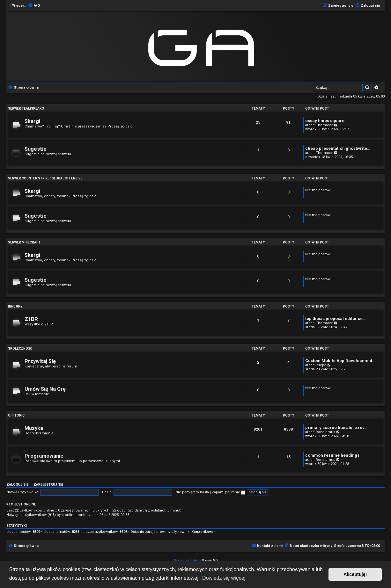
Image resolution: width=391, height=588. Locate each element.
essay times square (325, 121)
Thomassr (324, 125)
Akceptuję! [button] (355, 574)
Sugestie (36, 149)
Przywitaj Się (40, 361)
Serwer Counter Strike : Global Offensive (45, 178)
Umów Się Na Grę (45, 389)
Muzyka (34, 428)
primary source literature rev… (336, 428)
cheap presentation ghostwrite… (338, 148)
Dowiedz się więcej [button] (224, 578)
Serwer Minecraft (24, 242)
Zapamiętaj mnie (229, 492)
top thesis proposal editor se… (336, 319)
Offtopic (16, 415)
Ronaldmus (325, 432)
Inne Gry (15, 306)
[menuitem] (34, 6)
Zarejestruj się (48, 485)
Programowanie (44, 456)
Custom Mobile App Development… (340, 361)
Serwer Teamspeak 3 (26, 109)
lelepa (321, 365)
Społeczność (20, 348)
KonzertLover (203, 532)
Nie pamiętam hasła (192, 492)
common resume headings (332, 455)
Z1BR (31, 319)
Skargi (32, 121)
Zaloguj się (17, 485)
